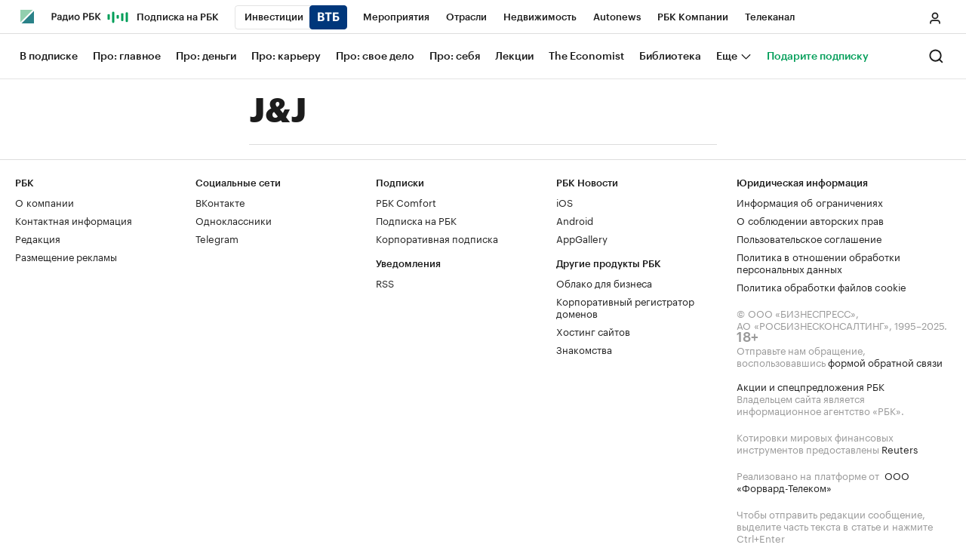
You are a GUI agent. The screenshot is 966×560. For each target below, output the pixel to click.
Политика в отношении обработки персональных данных (818, 262)
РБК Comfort (406, 202)
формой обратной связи (885, 362)
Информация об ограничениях (810, 202)
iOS (565, 202)
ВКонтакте (220, 202)
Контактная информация (74, 220)
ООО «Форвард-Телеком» (823, 481)
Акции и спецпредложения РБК (811, 386)
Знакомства (584, 349)
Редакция (38, 238)
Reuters (900, 448)
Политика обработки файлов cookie (821, 286)
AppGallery (582, 238)
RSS (385, 282)
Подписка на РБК (416, 220)
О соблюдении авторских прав (810, 220)
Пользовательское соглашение (809, 238)
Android (575, 220)
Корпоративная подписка (437, 238)
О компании (45, 202)
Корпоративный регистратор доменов (625, 306)
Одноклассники (234, 220)
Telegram (217, 238)
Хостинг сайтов (593, 331)
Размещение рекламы (66, 256)
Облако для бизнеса (604, 282)
